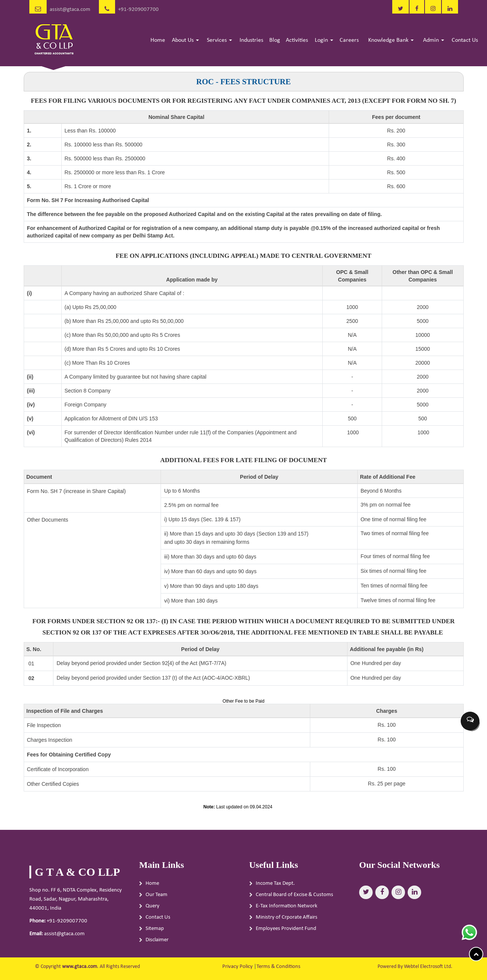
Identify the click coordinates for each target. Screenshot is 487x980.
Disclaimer (157, 942)
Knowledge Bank (391, 40)
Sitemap (155, 931)
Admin (434, 40)
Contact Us (465, 40)
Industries (251, 40)
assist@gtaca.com (70, 10)
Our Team (156, 897)
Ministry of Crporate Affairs (287, 920)
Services (219, 40)
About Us (185, 40)
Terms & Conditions (278, 967)
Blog (275, 40)
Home (158, 40)
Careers (349, 40)
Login (324, 40)
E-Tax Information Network (287, 908)
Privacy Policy (237, 967)
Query (152, 908)
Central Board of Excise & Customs (294, 897)
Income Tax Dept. (275, 886)
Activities (297, 40)
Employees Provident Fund (286, 931)
